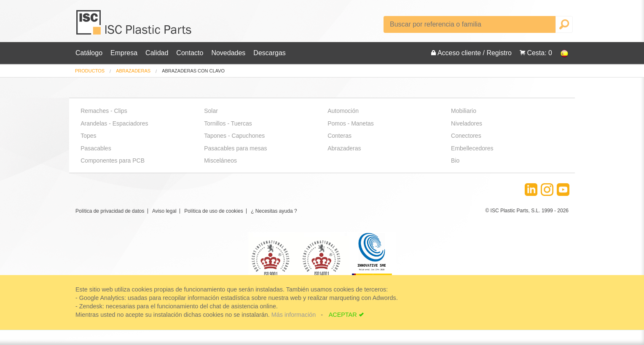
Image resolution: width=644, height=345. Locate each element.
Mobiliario (464, 111)
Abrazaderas (133, 71)
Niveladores (467, 123)
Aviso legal (164, 211)
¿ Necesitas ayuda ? (274, 211)
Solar (211, 111)
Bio (455, 160)
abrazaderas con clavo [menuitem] (193, 71)
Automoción (343, 111)
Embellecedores (472, 148)
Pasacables (96, 148)
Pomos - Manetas (351, 123)
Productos (90, 71)
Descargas (269, 53)
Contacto (190, 53)
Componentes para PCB (113, 160)
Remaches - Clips (104, 111)
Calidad (157, 53)
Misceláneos (220, 160)
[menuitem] (90, 71)
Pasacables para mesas (235, 148)
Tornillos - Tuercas (228, 123)
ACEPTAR (343, 315)
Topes (88, 136)
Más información (295, 315)
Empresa (124, 53)
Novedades (228, 53)
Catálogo (89, 53)
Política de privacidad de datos (110, 211)
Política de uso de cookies (213, 211)
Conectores (466, 136)
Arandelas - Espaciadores (114, 123)
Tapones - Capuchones (234, 136)
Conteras (339, 136)
